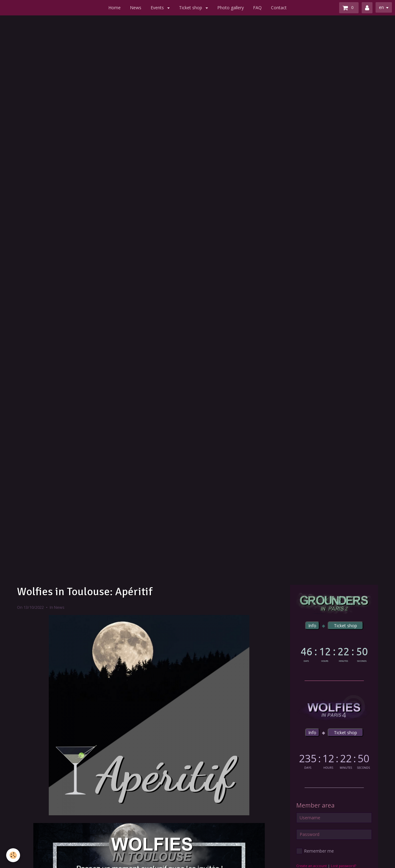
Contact (279, 8)
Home (114, 8)
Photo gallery (231, 8)
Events (158, 8)
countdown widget (334, 653)
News (136, 8)
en (381, 7)
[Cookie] (13, 855)
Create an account (312, 866)
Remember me (315, 851)
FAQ (257, 8)
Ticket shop (191, 8)
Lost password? (343, 866)
